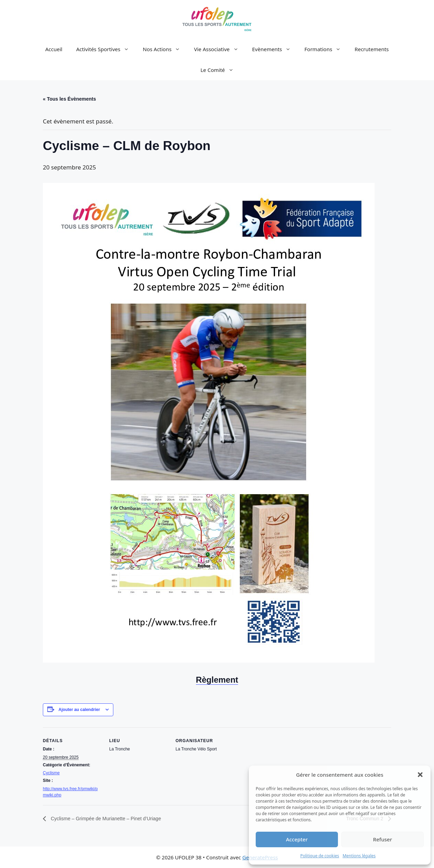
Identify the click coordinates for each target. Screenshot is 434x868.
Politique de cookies (320, 856)
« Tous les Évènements (69, 99)
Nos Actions (165, 49)
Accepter (297, 839)
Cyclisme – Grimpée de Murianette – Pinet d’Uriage (105, 819)
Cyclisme (51, 773)
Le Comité (220, 70)
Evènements (275, 49)
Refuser (382, 839)
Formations (326, 49)
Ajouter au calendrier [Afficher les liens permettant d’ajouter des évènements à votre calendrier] (79, 710)
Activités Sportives (106, 49)
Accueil (54, 49)
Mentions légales (359, 856)
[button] (420, 775)
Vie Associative (219, 49)
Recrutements (372, 49)
